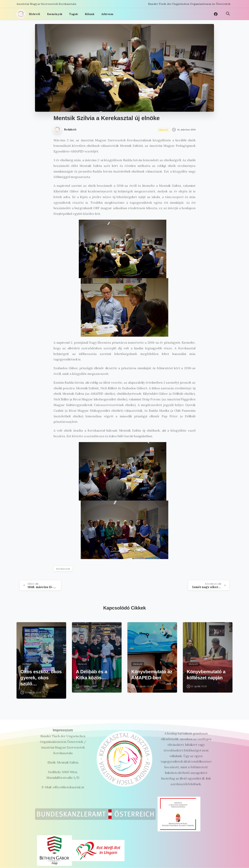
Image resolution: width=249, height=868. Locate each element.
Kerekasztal (63, 569)
